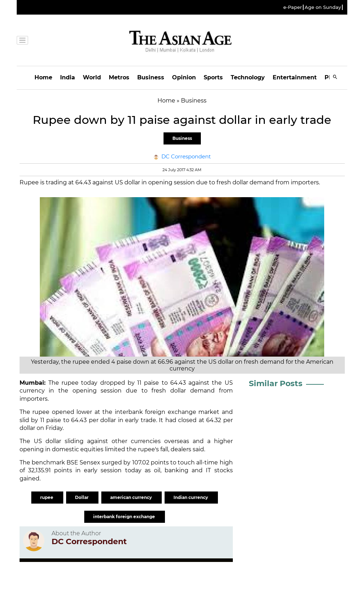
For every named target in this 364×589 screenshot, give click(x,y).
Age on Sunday (323, 7)
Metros (119, 77)
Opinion (184, 77)
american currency (132, 497)
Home (43, 77)
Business (151, 77)
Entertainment (295, 77)
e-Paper (293, 7)
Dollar (82, 497)
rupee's (148, 449)
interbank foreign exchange (125, 517)
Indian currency (191, 497)
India (68, 77)
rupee (70, 383)
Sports (213, 77)
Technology (248, 77)
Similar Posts (276, 383)
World (92, 77)
